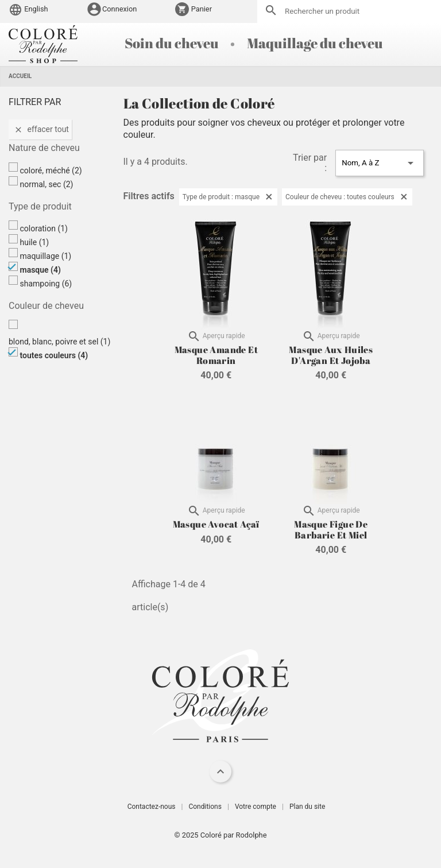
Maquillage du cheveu (315, 43)
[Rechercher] (349, 11)
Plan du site (307, 807)
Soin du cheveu (173, 43)
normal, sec (46, 184)
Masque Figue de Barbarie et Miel (331, 529)
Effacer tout (40, 130)
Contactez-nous (152, 807)
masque (40, 270)
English (28, 9)
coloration (44, 228)
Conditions (205, 807)
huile (34, 242)
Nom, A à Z (380, 163)
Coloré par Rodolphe (234, 835)
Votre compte (256, 807)
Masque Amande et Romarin (216, 355)
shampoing (46, 284)
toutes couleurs (54, 355)
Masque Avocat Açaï (216, 524)
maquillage (45, 256)
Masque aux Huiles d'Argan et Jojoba (331, 355)
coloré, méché (51, 170)
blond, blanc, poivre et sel (59, 342)
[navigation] (220, 772)
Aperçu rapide (216, 336)
